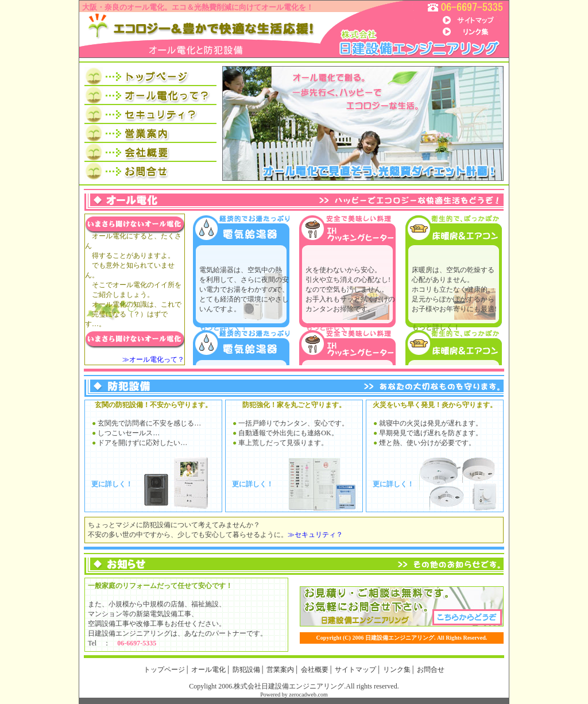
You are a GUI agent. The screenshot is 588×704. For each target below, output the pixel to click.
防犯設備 (246, 670)
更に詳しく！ (112, 484)
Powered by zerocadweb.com (294, 695)
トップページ (164, 670)
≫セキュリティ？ (315, 535)
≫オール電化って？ (153, 359)
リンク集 (397, 670)
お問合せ (431, 670)
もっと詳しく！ (223, 327)
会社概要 (315, 670)
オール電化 (208, 670)
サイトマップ (355, 670)
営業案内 (280, 670)
